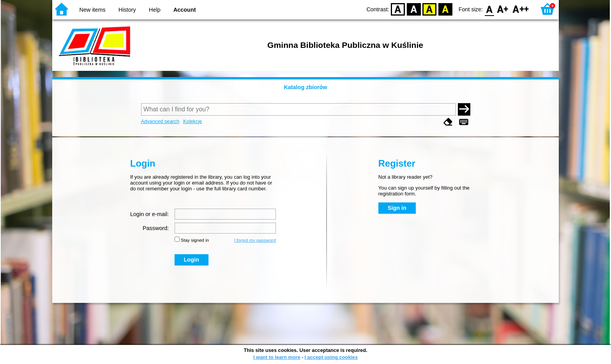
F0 (489, 9)
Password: (156, 228)
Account (185, 10)
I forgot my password (255, 240)
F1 (503, 9)
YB (430, 9)
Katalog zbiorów (305, 87)
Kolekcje (192, 121)
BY (445, 9)
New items (93, 10)
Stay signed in (195, 240)
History (127, 10)
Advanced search (160, 121)
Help (155, 10)
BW (414, 9)
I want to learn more (277, 357)
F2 (521, 9)
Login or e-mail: (149, 214)
